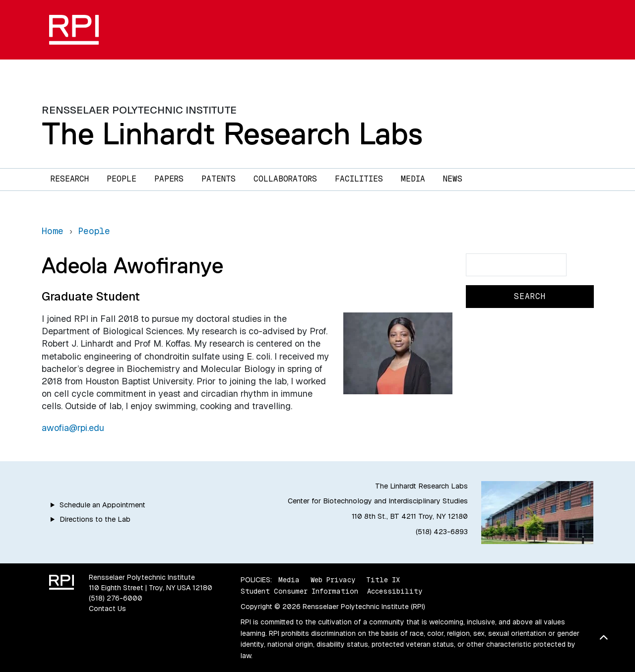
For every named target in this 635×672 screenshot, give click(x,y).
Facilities (359, 179)
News (453, 179)
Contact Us (107, 609)
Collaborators (285, 179)
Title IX (383, 580)
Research (70, 179)
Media (413, 179)
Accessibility (395, 591)
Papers (169, 179)
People (122, 179)
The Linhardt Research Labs (232, 133)
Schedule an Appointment (102, 505)
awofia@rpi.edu (73, 428)
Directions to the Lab (95, 519)
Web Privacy (333, 580)
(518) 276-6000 (116, 598)
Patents (219, 179)
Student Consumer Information (299, 591)
